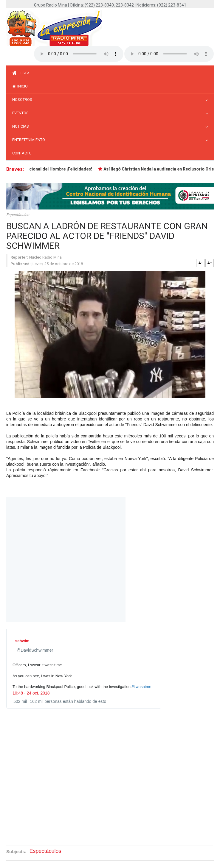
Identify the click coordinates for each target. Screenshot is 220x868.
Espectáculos (18, 215)
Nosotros (24, 100)
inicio (20, 86)
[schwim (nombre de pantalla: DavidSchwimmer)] (24, 641)
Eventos (22, 113)
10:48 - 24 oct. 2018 (31, 693)
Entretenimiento (30, 140)
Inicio (21, 72)
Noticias (22, 126)
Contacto (22, 153)
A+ (210, 263)
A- (200, 263)
